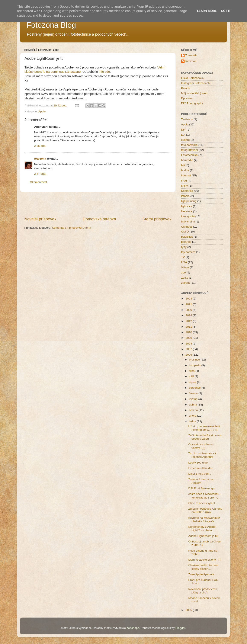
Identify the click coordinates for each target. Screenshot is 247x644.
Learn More (207, 11)
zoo (183, 273)
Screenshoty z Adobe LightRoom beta (202, 528)
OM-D (185, 232)
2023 (189, 299)
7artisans (187, 119)
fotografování (190, 150)
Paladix (186, 88)
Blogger (180, 628)
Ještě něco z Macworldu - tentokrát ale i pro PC (205, 496)
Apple (42, 111)
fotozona (40, 159)
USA (184, 262)
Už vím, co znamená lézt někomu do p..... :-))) (204, 428)
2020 (189, 310)
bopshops (133, 628)
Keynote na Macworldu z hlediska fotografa (204, 520)
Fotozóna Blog (51, 25)
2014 (189, 315)
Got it (226, 11)
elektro (185, 140)
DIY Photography (192, 103)
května (194, 399)
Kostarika (187, 191)
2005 (189, 610)
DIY (184, 130)
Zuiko (185, 278)
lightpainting (189, 201)
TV (183, 257)
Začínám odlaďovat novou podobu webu (205, 437)
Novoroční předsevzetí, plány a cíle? (203, 591)
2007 (189, 349)
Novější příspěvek (40, 219)
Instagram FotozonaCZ (196, 83)
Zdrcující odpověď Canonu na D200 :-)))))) (205, 510)
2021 (189, 304)
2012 (189, 321)
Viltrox (185, 267)
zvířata (185, 283)
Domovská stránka (99, 219)
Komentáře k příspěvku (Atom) (72, 228)
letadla (185, 196)
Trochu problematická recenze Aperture (202, 455)
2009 (189, 338)
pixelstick (187, 237)
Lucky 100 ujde (198, 463)
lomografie (188, 216)
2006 (189, 355)
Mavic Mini (188, 222)
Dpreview (187, 98)
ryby (184, 247)
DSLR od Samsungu (201, 488)
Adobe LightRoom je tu (203, 536)
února (193, 416)
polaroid (186, 242)
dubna (193, 405)
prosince (195, 360)
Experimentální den (201, 468)
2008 (189, 344)
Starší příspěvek (157, 219)
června (194, 393)
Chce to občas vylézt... (203, 503)
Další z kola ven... (200, 474)
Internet (186, 175)
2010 (189, 332)
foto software (189, 145)
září (192, 376)
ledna (193, 421)
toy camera (188, 252)
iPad (184, 181)
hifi (183, 165)
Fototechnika (189, 155)
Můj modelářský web (194, 93)
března (194, 410)
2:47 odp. (40, 174)
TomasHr (191, 55)
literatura (187, 211)
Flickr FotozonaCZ (193, 78)
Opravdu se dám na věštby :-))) (201, 446)
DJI (183, 135)
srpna (193, 382)
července (195, 388)
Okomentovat (38, 182)
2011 (189, 327)
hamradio (187, 160)
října (192, 371)
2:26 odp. (40, 146)
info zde (104, 72)
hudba (185, 170)
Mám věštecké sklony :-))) (205, 560)
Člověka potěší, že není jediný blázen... (203, 567)
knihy (185, 186)
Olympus (187, 227)
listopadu (195, 365)
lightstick (187, 206)
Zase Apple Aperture (201, 574)
